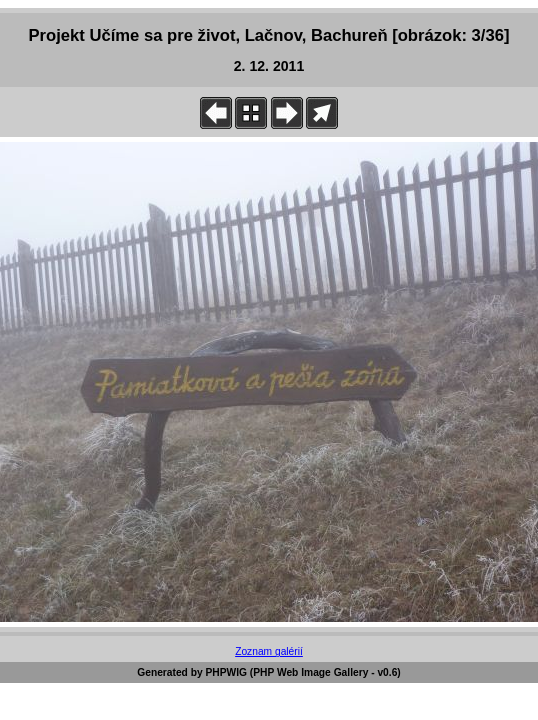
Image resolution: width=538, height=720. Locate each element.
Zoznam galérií (269, 651)
